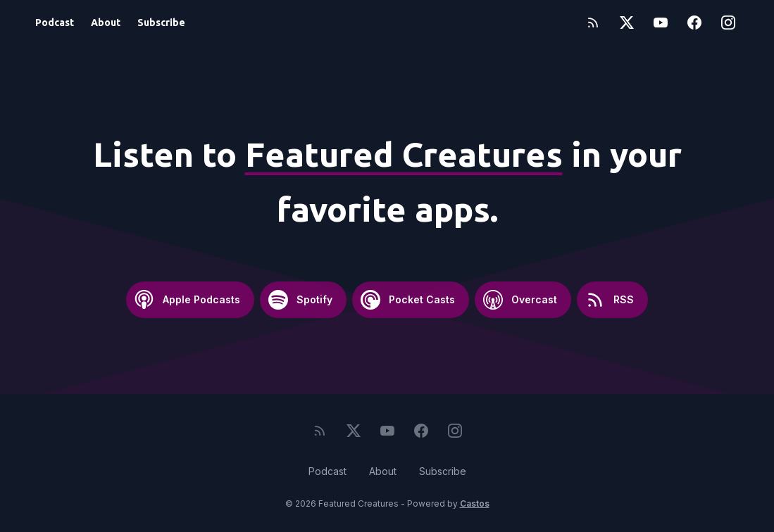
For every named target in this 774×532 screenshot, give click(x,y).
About (106, 23)
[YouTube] (661, 23)
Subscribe (161, 23)
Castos (475, 503)
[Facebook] (694, 23)
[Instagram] (728, 23)
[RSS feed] (593, 23)
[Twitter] (627, 23)
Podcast (55, 23)
